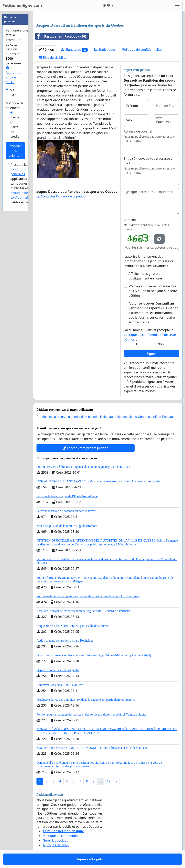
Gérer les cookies (55, 840)
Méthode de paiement (15, 105)
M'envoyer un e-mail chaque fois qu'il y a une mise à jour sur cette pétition (153, 291)
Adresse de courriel (138, 131)
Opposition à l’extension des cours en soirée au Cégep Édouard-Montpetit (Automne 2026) (94, 655)
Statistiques (105, 50)
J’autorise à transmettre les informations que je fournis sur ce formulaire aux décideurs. (153, 313)
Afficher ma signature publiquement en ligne (145, 276)
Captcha (130, 220)
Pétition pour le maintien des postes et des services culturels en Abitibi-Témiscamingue (91, 714)
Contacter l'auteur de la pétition (62, 196)
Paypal (15, 117)
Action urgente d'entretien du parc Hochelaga (65, 640)
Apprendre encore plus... (14, 75)
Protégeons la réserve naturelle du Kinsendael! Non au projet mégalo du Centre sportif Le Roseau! (105, 417)
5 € (12, 90)
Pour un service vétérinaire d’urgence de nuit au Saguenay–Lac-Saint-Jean (83, 467)
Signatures (74, 50)
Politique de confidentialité (142, 50)
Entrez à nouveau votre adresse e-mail (149, 161)
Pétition (46, 50)
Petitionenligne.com (22, 5)
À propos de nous (56, 845)
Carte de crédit (15, 132)
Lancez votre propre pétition (86, 448)
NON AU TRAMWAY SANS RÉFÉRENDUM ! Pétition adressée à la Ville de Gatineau (92, 748)
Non (161, 344)
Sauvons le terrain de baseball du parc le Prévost (67, 511)
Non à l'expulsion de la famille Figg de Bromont (67, 526)
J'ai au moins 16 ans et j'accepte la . (150, 335)
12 (108, 781)
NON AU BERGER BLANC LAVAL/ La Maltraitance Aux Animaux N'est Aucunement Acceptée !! (99, 481)
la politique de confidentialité (23, 193)
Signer (151, 354)
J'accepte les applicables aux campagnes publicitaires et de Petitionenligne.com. (26, 183)
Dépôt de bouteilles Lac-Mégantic (58, 670)
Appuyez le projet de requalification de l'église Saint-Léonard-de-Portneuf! (84, 611)
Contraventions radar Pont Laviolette (60, 685)
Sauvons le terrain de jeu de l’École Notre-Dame (67, 496)
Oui (139, 344)
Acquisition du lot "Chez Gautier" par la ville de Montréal (73, 626)
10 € (13, 95)
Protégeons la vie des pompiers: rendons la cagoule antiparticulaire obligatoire (86, 700)
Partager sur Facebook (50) (61, 36)
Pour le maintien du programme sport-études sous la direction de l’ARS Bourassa (88, 596)
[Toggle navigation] (177, 5)
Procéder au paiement (15, 151)
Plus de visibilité (53, 58)
